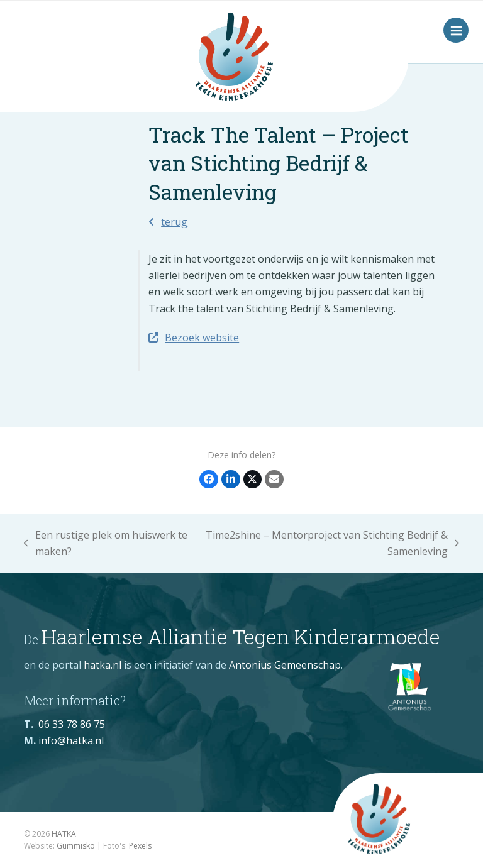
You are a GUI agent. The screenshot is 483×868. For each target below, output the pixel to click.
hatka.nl (103, 665)
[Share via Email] (274, 480)
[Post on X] (253, 480)
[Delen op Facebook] (209, 480)
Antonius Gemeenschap (285, 665)
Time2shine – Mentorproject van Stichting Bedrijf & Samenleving (330, 544)
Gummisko (76, 846)
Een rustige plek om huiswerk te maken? (106, 544)
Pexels (140, 846)
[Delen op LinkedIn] (231, 480)
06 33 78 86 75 (72, 724)
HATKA (64, 834)
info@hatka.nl (71, 740)
